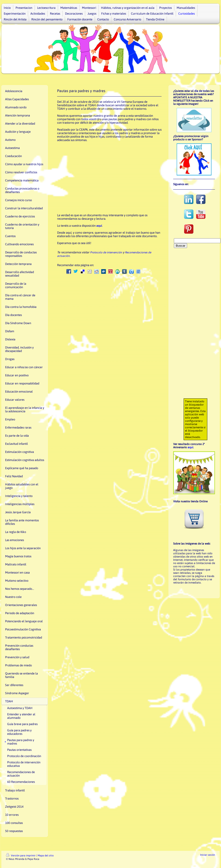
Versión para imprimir (21, 855)
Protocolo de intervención (106, 252)
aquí (99, 226)
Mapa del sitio (46, 855)
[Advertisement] (194, 325)
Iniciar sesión (208, 855)
